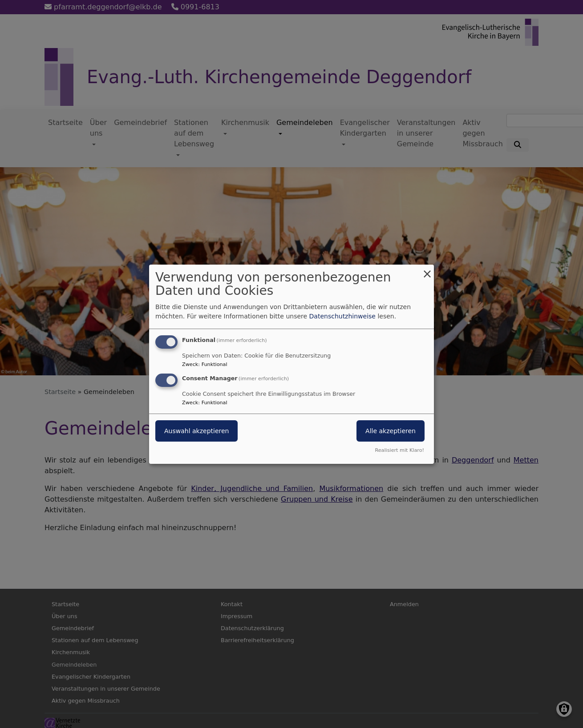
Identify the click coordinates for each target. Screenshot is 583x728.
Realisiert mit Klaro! (399, 450)
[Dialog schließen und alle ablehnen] (427, 270)
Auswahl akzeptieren (196, 431)
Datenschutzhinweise (342, 316)
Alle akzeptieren (391, 431)
